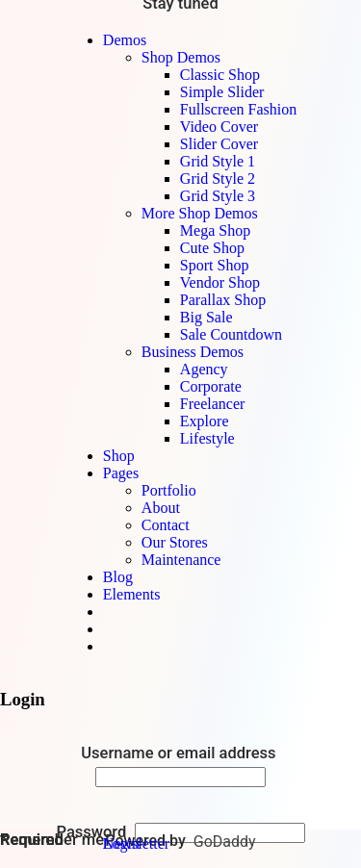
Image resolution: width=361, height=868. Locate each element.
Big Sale (206, 317)
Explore (205, 421)
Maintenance (181, 560)
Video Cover (219, 127)
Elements (132, 594)
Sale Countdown (231, 334)
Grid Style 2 (218, 179)
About (161, 508)
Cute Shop (212, 248)
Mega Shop (215, 230)
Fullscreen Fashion (238, 109)
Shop (119, 456)
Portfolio (169, 490)
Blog (118, 577)
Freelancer (213, 404)
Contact (166, 525)
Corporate (211, 386)
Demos (125, 40)
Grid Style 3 (218, 196)
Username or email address (180, 753)
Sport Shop (215, 265)
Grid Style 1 (218, 161)
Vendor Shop (220, 282)
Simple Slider (222, 92)
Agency (204, 369)
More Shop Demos (200, 213)
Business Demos (193, 352)
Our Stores (175, 542)
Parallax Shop (223, 300)
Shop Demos (181, 57)
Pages (121, 473)
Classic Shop (220, 75)
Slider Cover (219, 144)
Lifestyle (207, 438)
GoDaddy (225, 842)
